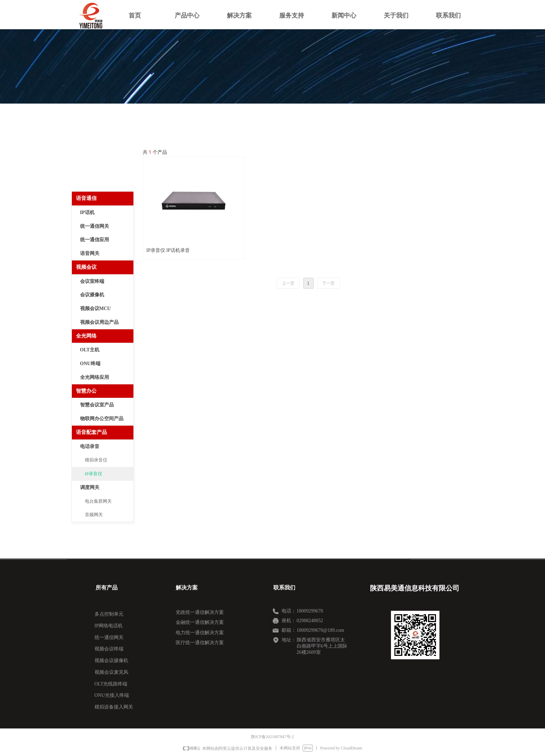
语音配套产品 (91, 432)
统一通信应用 (95, 240)
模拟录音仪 (96, 460)
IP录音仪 (94, 474)
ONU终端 (90, 364)
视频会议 (86, 267)
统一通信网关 (95, 226)
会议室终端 (92, 281)
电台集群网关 (98, 501)
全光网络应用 (95, 377)
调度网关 (90, 487)
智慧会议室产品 (97, 405)
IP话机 (87, 212)
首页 (135, 15)
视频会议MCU (95, 308)
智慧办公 (86, 391)
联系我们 (448, 15)
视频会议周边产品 (99, 322)
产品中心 (187, 15)
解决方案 (239, 15)
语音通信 (86, 198)
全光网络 (86, 336)
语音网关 (90, 253)
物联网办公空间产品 (102, 419)
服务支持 (292, 15)
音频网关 (94, 515)
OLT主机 (90, 350)
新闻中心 (344, 15)
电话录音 (90, 446)
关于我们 (396, 15)
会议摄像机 (92, 295)
